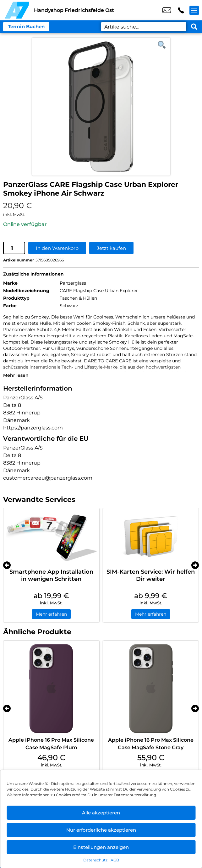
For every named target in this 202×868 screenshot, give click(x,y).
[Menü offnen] (194, 10)
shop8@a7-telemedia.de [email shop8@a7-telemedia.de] (167, 10)
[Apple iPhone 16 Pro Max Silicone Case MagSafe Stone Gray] (151, 689)
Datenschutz (95, 860)
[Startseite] (17, 10)
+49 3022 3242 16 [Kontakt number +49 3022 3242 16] (181, 10)
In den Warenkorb (57, 248)
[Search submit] (194, 27)
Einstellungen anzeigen (101, 847)
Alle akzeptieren (101, 813)
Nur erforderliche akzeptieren (101, 830)
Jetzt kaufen (111, 248)
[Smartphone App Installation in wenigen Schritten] (51, 537)
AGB (115, 860)
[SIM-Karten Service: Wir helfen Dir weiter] (151, 537)
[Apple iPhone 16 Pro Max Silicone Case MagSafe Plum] (51, 689)
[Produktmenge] (14, 248)
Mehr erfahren (51, 614)
